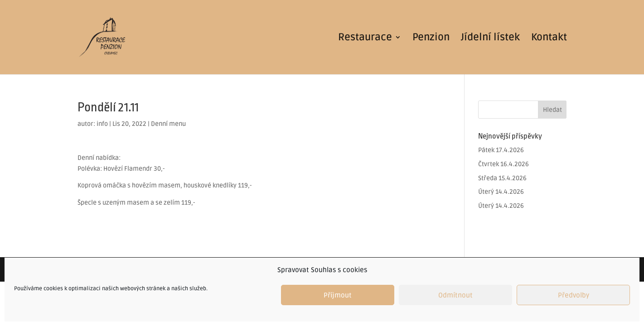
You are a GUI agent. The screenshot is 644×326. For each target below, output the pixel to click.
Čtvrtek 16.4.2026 (504, 164)
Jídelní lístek (490, 38)
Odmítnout (455, 295)
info (102, 124)
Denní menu (168, 124)
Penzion (431, 38)
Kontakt (549, 38)
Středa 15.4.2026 (502, 178)
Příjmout (338, 295)
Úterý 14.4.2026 (501, 192)
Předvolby (574, 295)
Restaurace (365, 38)
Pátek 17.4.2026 (501, 150)
